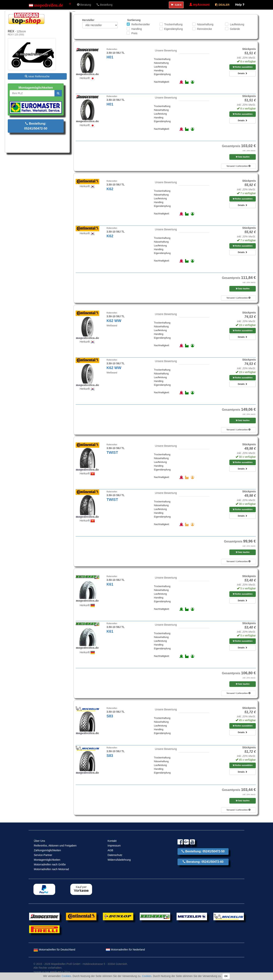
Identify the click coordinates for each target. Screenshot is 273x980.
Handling (137, 29)
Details (243, 73)
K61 (110, 584)
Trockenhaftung (173, 24)
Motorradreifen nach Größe (50, 864)
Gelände (235, 29)
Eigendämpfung (174, 29)
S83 (110, 716)
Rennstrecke (204, 29)
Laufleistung (237, 24)
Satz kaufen (243, 157)
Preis (134, 33)
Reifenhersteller (141, 24)
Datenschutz (115, 855)
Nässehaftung (205, 24)
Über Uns (39, 841)
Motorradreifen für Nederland (125, 950)
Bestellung (104, 5)
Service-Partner (43, 855)
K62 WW (114, 321)
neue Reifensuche (37, 76)
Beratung (84, 5)
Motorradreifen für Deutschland (54, 950)
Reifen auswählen (243, 67)
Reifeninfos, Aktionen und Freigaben (55, 846)
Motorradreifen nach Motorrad (51, 869)
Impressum (114, 846)
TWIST (112, 452)
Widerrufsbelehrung (119, 860)
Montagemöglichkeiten (47, 860)
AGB (110, 850)
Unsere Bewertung (166, 50)
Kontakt (112, 841)
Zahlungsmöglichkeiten (47, 850)
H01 (110, 57)
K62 (110, 189)
